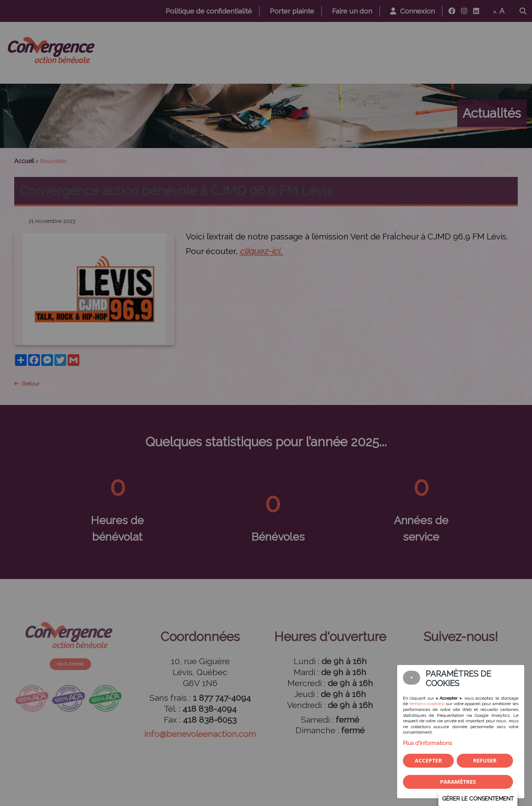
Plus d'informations (427, 743)
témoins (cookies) (427, 704)
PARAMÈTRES (458, 782)
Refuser (485, 760)
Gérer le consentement (478, 799)
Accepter (428, 760)
